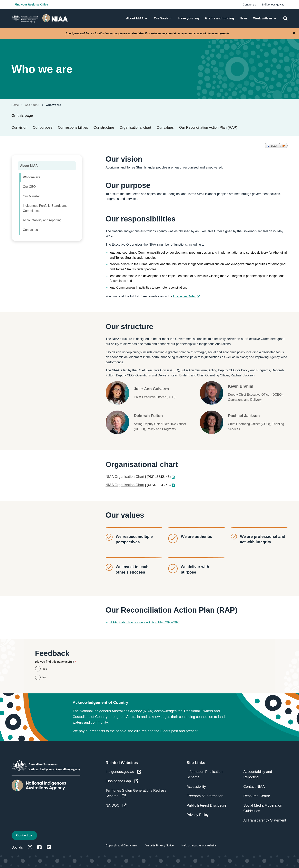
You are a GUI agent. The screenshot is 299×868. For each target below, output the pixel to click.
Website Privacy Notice (160, 845)
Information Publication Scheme (205, 774)
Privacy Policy (198, 815)
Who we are (32, 177)
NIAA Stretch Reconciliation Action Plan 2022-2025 (145, 622)
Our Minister (31, 196)
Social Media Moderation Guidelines (263, 808)
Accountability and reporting (42, 220)
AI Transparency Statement (265, 820)
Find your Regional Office (31, 5)
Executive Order (186, 296)
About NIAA (32, 105)
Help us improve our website (199, 845)
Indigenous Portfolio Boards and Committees (45, 208)
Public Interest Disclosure (207, 805)
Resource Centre (257, 796)
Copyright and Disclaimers (121, 845)
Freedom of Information (205, 796)
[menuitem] (137, 18)
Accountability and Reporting (258, 774)
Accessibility (196, 787)
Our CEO (29, 187)
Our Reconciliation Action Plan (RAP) (208, 128)
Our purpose (43, 128)
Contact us (249, 5)
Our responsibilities (73, 128)
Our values (165, 128)
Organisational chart (135, 128)
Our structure (104, 128)
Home (15, 105)
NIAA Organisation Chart (125, 477)
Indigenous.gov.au (273, 5)
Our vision (20, 128)
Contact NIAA (254, 787)
